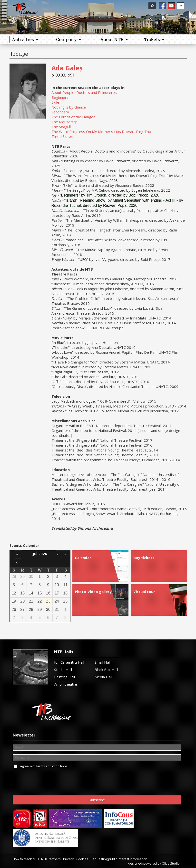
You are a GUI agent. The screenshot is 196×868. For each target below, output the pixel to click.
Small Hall (103, 662)
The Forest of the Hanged (73, 117)
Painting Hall (64, 677)
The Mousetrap (64, 122)
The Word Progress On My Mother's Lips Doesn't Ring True (102, 132)
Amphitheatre (66, 684)
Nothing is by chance (69, 107)
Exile (55, 102)
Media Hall (103, 677)
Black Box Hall (106, 670)
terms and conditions (52, 766)
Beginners (60, 97)
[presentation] (50, 782)
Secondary (60, 112)
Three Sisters (63, 136)
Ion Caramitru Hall (69, 662)
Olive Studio (171, 863)
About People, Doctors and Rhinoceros (84, 92)
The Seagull (61, 127)
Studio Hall (63, 670)
